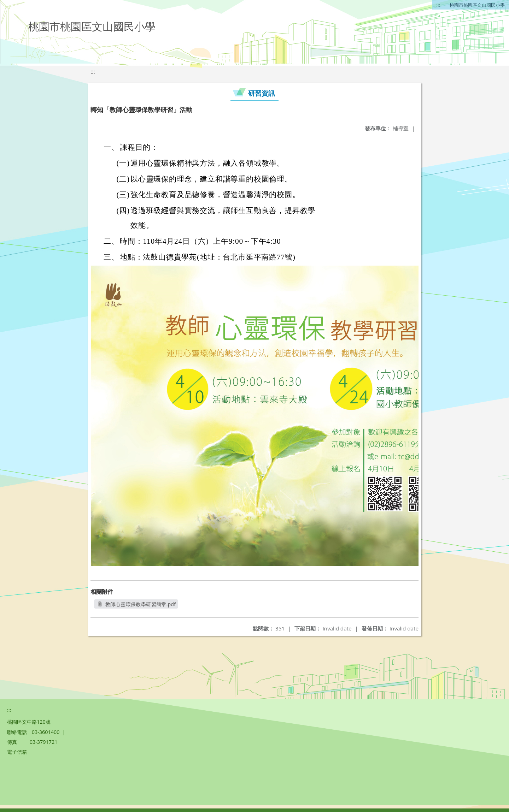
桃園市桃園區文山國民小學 (477, 5)
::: (438, 5)
